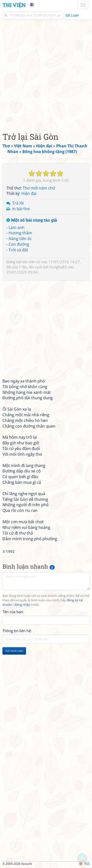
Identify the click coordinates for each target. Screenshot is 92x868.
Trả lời (18, 203)
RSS (85, 864)
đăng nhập (22, 605)
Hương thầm (20, 233)
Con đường (19, 244)
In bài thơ (21, 209)
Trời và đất (18, 250)
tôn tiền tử (31, 262)
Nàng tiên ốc (20, 239)
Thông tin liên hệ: (17, 631)
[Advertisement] (46, 75)
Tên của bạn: (13, 612)
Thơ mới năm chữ (39, 188)
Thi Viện (14, 5)
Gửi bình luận (14, 651)
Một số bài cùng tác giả (32, 220)
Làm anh (17, 227)
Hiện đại (29, 193)
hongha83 (58, 267)
